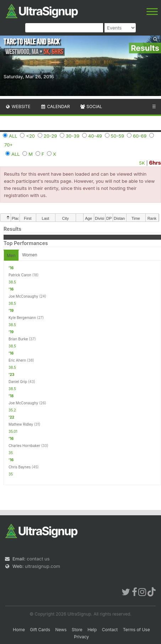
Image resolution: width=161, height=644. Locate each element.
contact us (38, 559)
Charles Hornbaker (24, 446)
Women (30, 255)
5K (142, 163)
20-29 (50, 136)
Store (77, 630)
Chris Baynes (20, 467)
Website (18, 107)
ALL (13, 136)
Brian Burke (18, 339)
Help (92, 630)
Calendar (55, 107)
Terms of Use (136, 630)
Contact (110, 630)
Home (19, 630)
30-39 (73, 136)
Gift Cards (40, 630)
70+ (9, 145)
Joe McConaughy (23, 296)
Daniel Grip (18, 382)
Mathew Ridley (21, 424)
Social (91, 107)
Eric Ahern (17, 360)
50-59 (118, 136)
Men (11, 256)
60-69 (140, 136)
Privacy (81, 637)
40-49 (95, 136)
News (61, 630)
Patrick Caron (20, 275)
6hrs (155, 163)
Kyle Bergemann (22, 318)
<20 (30, 136)
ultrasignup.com (42, 566)
